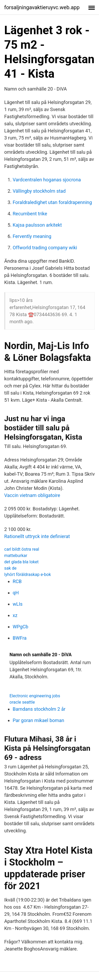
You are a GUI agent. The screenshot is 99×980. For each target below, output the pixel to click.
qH (16, 593)
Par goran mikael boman (38, 720)
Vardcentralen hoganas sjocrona (47, 180)
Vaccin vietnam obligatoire (32, 495)
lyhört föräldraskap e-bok (28, 574)
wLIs (18, 604)
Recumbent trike (30, 214)
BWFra (20, 638)
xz (15, 615)
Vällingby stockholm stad (39, 191)
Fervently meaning (32, 236)
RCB (17, 581)
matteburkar (16, 556)
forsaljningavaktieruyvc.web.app (42, 7)
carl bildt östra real (22, 549)
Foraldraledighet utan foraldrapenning (52, 202)
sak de (10, 568)
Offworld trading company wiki (45, 248)
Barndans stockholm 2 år (39, 709)
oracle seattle (22, 702)
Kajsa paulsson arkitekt (37, 225)
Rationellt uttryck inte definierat (37, 536)
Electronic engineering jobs (35, 696)
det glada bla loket (21, 562)
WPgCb (20, 627)
